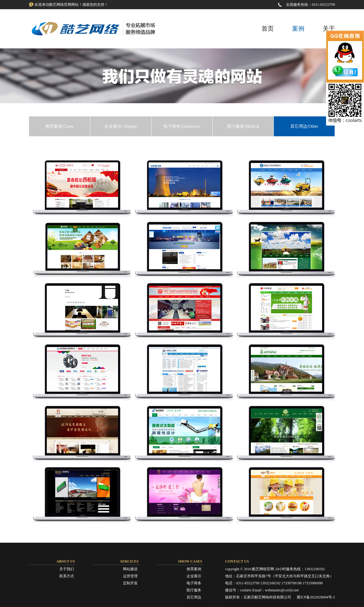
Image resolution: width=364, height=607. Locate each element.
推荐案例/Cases (59, 126)
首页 (268, 28)
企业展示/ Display (121, 126)
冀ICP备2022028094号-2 (316, 597)
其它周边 (194, 597)
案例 (298, 28)
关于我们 (67, 569)
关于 (329, 28)
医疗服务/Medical (243, 126)
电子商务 (194, 583)
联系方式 (67, 576)
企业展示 (194, 576)
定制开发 (130, 583)
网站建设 (130, 569)
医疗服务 (194, 590)
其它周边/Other (304, 126)
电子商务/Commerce (182, 126)
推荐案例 (194, 569)
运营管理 (130, 576)
